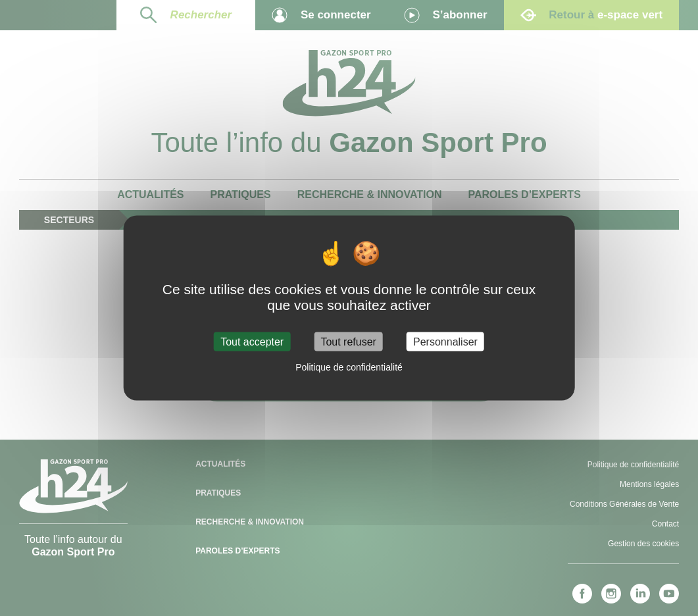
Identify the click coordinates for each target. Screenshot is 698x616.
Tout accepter (252, 341)
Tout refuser (348, 341)
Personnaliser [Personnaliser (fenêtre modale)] (445, 341)
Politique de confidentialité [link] (349, 367)
